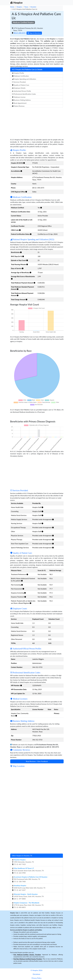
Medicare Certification (20, 76)
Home (12, 7)
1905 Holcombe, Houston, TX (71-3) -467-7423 (23, 862)
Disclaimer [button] (36, 974)
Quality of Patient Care (21, 85)
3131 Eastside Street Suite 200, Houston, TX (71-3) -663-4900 (28, 871)
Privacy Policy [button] (36, 978)
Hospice (19, 7)
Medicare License (19, 97)
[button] (24, 163)
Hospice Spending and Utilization (24, 79)
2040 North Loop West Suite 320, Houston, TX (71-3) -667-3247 (29, 888)
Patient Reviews (18, 106)
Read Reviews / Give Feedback (37, 761)
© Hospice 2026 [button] (36, 970)
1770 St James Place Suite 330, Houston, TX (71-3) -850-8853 (28, 905)
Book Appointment (19, 103)
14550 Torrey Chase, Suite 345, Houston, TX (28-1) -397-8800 (28, 896)
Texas (26, 7)
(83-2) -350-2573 (20, 33)
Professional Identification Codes (24, 94)
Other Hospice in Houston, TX (22, 856)
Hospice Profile (18, 73)
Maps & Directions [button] (34, 33)
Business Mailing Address (21, 100)
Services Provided (19, 82)
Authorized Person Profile (21, 91)
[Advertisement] (37, 122)
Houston (33, 7)
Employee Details (19, 88)
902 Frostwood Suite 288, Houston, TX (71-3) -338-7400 (30, 879)
